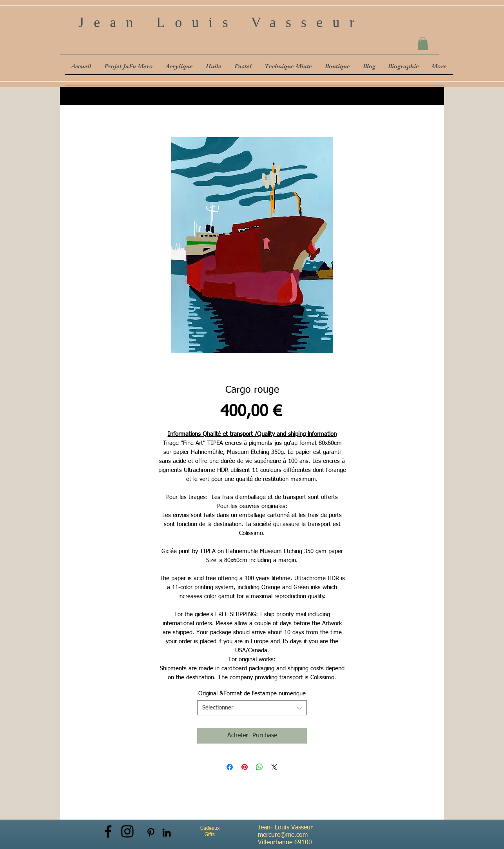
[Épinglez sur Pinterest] (245, 767)
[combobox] (252, 708)
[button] (423, 43)
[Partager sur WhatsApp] (259, 767)
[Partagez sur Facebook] (230, 767)
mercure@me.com (283, 835)
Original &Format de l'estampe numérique (252, 694)
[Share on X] (274, 767)
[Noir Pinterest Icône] (151, 833)
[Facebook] (108, 831)
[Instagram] (127, 831)
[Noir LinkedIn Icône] (167, 833)
